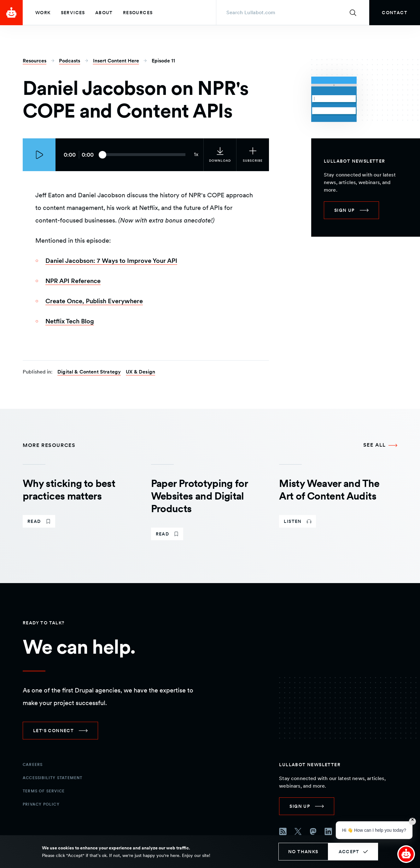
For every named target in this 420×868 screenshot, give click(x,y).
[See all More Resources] (380, 445)
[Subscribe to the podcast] (253, 155)
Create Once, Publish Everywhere (94, 301)
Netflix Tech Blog (70, 321)
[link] (395, 13)
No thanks (303, 852)
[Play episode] (39, 155)
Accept (349, 852)
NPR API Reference (73, 281)
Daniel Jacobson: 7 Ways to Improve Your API (111, 261)
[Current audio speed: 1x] (196, 155)
